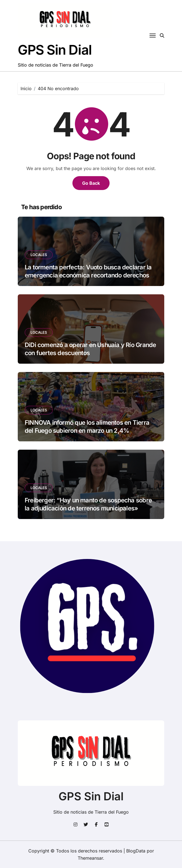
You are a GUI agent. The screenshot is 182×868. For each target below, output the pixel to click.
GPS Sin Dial (55, 50)
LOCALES (39, 255)
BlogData (136, 851)
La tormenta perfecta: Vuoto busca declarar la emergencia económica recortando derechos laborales (88, 275)
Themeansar (90, 858)
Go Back (91, 183)
